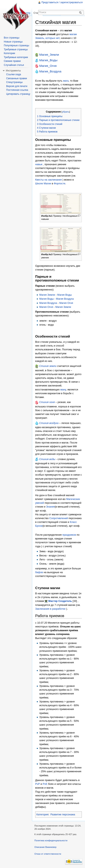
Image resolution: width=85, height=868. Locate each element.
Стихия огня (47, 402)
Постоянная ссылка (17, 90)
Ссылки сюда (14, 74)
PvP (37, 784)
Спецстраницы (14, 82)
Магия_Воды (48, 60)
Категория (42, 814)
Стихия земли (48, 366)
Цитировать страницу (18, 94)
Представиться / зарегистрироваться (62, 2)
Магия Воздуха (65, 299)
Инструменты (13, 71)
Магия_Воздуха (50, 71)
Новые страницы (13, 42)
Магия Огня (66, 303)
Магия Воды (64, 295)
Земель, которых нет (47, 38)
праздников (69, 535)
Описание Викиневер (45, 847)
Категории (9, 53)
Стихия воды (47, 459)
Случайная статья (14, 65)
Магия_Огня (48, 66)
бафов (39, 572)
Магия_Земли (49, 55)
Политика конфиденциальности (51, 840)
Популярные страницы (16, 45)
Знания (50, 507)
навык (39, 164)
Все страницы (12, 38)
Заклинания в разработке (50, 609)
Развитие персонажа (63, 814)
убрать (66, 112)
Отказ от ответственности (48, 854)
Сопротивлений (59, 518)
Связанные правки (17, 78)
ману (63, 390)
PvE (45, 784)
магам (73, 34)
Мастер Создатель (60, 601)
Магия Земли (47, 295)
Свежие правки (12, 61)
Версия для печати (17, 86)
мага (66, 81)
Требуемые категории (16, 57)
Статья (37, 13)
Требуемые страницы (16, 49)
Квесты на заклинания (48, 180)
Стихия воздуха (49, 423)
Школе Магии (43, 183)
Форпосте (59, 183)
